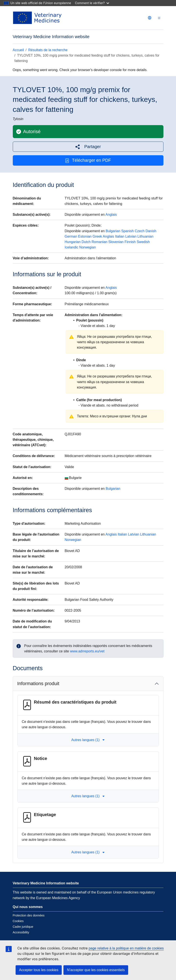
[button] (88, 147)
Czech (140, 231)
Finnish (130, 242)
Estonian (85, 236)
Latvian (131, 236)
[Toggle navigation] (159, 18)
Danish (151, 231)
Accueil (18, 50)
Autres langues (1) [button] (88, 740)
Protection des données (29, 915)
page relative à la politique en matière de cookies (126, 948)
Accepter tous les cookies (39, 970)
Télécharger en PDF (88, 160)
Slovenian (116, 242)
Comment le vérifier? (92, 3)
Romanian (99, 242)
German (71, 236)
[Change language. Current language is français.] (150, 18)
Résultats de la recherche (48, 50)
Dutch (86, 242)
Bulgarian (113, 231)
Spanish (128, 231)
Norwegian (87, 247)
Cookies (18, 921)
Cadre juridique (23, 927)
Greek (97, 236)
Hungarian (73, 242)
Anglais (111, 215)
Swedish (143, 242)
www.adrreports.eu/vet (87, 651)
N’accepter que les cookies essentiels (96, 970)
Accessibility (21, 932)
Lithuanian (145, 236)
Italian (120, 236)
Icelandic (72, 247)
